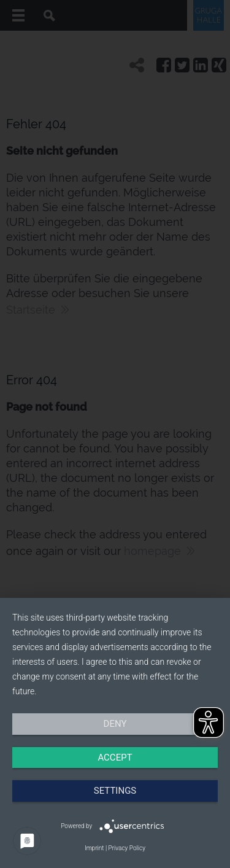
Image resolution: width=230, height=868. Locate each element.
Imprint (94, 848)
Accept (115, 758)
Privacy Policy (127, 848)
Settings (115, 791)
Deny (115, 724)
